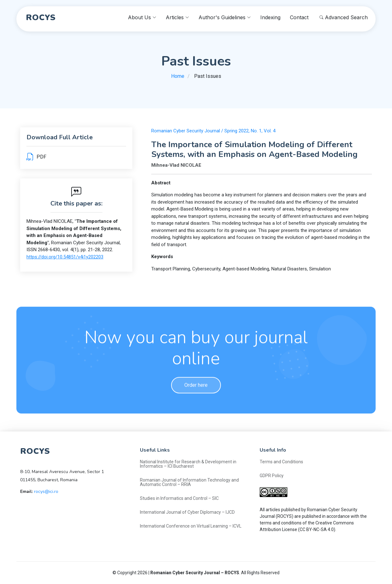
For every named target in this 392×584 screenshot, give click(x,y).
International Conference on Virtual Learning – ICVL (191, 526)
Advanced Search (344, 17)
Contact (299, 17)
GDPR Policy (272, 476)
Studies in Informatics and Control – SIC (179, 498)
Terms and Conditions (281, 462)
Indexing (270, 17)
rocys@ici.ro (46, 491)
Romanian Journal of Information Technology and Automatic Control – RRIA (189, 482)
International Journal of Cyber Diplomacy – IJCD (187, 512)
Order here (196, 404)
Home (178, 76)
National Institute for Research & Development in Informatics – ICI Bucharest (188, 464)
